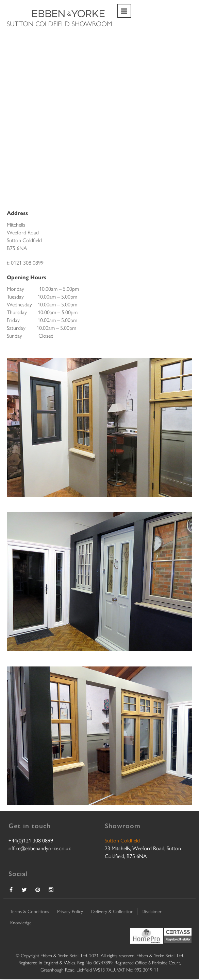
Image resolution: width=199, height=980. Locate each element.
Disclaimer (152, 911)
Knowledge (21, 922)
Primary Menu (124, 11)
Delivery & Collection (112, 911)
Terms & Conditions (30, 911)
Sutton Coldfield (122, 840)
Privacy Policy (70, 911)
